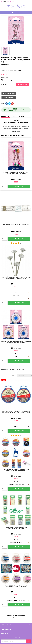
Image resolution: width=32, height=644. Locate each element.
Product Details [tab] (18, 116)
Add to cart (22, 85)
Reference (4, 64)
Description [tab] (6, 116)
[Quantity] (10, 85)
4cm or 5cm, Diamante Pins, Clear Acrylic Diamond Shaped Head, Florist (16, 278)
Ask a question (9, 98)
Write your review (9, 93)
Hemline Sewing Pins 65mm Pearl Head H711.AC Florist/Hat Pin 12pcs (16, 173)
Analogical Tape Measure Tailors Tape (16, 225)
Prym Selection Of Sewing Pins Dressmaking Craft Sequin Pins (16, 586)
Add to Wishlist (16, 179)
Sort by (14, 375)
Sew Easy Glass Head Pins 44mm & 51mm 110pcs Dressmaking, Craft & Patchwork (16, 412)
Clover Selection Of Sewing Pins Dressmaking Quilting (16, 528)
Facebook (16, 618)
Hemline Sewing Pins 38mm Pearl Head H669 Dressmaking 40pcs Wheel (16, 342)
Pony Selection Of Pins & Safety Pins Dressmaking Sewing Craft (16, 470)
